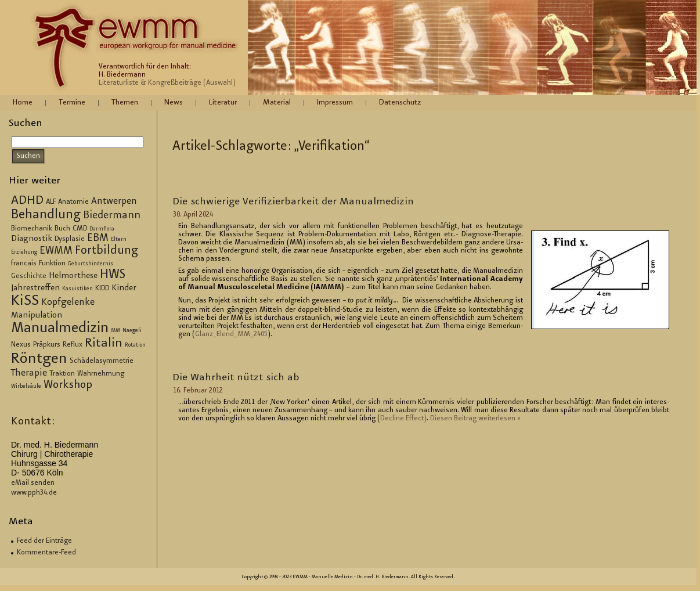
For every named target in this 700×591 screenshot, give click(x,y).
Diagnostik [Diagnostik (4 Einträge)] (32, 239)
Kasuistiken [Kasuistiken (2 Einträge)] (77, 289)
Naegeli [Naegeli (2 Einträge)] (132, 331)
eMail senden (33, 483)
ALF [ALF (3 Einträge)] (51, 202)
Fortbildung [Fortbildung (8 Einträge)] (107, 251)
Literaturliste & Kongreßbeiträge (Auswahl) (167, 83)
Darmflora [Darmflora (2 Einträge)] (102, 229)
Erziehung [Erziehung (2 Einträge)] (24, 253)
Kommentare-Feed (46, 553)
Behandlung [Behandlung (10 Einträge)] (46, 215)
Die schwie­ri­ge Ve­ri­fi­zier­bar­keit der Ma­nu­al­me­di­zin (293, 202)
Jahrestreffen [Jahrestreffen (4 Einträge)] (35, 289)
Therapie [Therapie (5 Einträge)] (29, 374)
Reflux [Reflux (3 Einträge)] (73, 345)
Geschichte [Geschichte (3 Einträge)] (29, 276)
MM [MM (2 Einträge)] (116, 331)
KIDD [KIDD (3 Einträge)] (102, 289)
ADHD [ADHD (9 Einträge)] (27, 201)
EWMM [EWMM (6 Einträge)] (56, 251)
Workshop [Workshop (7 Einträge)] (68, 385)
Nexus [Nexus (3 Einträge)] (21, 345)
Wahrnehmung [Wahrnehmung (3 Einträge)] (101, 374)
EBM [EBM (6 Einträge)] (98, 239)
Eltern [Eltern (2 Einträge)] (119, 240)
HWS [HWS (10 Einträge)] (113, 275)
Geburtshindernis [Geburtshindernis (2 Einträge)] (91, 264)
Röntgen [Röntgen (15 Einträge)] (39, 359)
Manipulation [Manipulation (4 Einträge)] (37, 316)
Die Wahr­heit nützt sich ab (236, 378)
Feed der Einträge (44, 541)
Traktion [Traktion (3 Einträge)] (62, 374)
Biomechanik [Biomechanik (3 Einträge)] (32, 229)
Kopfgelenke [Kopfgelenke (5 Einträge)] (68, 303)
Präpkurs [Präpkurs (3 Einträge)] (47, 345)
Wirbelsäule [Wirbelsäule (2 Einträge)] (26, 387)
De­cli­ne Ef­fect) (403, 419)
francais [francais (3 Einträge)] (24, 264)
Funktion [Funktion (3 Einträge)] (52, 264)
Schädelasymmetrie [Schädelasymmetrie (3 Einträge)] (102, 361)
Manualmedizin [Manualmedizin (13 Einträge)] (60, 329)
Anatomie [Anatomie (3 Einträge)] (73, 202)
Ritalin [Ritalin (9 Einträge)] (104, 344)
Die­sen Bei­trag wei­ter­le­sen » (475, 419)
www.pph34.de (34, 493)
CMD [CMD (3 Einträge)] (80, 229)
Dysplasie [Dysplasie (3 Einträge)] (70, 239)
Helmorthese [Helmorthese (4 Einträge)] (73, 276)
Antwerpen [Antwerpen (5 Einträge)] (114, 202)
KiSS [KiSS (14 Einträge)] (25, 302)
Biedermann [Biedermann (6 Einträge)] (112, 216)
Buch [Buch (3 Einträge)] (62, 229)
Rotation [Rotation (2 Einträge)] (135, 345)
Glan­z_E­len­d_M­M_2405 (231, 334)
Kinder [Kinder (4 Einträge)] (124, 289)
